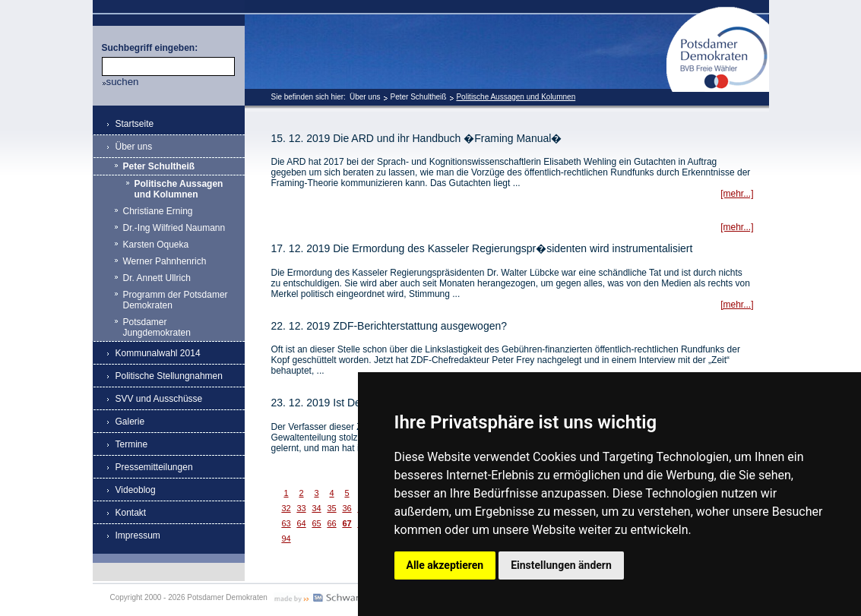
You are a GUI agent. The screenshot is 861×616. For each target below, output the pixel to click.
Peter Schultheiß (418, 97)
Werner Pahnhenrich (165, 261)
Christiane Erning (158, 211)
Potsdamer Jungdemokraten (157, 327)
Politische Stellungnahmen (169, 376)
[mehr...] (737, 194)
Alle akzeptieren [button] (445, 565)
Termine (132, 444)
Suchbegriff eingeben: (150, 48)
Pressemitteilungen (154, 467)
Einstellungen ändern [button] (561, 565)
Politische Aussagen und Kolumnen (516, 97)
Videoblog (136, 490)
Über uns (365, 97)
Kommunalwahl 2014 (158, 353)
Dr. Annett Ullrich (157, 278)
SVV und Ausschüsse (159, 399)
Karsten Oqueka (156, 245)
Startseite (135, 124)
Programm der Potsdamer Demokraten (176, 300)
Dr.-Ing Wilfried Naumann (174, 228)
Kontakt (131, 513)
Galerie (130, 422)
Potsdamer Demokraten (718, 13)
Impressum (138, 535)
